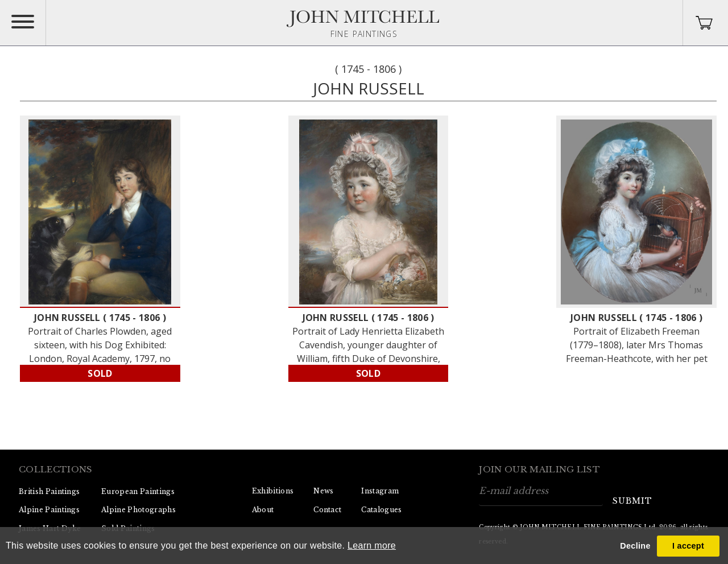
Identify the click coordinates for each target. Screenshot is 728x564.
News (323, 491)
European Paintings (138, 491)
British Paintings (49, 491)
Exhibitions (273, 491)
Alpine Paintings (49, 510)
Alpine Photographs (138, 510)
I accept (688, 546)
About (263, 510)
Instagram (380, 491)
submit (632, 501)
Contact (327, 510)
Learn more (372, 546)
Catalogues (381, 510)
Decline (635, 546)
